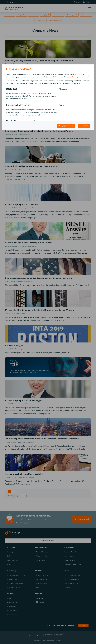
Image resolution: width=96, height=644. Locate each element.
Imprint (86, 77)
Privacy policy (77, 77)
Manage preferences (66, 126)
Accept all (84, 126)
